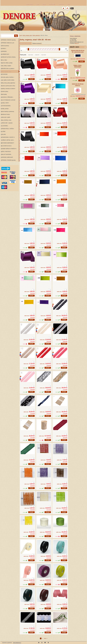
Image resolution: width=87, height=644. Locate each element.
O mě (38, 4)
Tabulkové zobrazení (25, 43)
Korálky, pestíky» (5, 109)
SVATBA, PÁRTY (5, 103)
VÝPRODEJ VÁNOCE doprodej (8, 40)
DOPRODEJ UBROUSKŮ (7, 157)
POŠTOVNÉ (52, 4)
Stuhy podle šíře (36, 35)
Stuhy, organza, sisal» (6, 71)
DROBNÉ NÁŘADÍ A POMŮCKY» (9, 149)
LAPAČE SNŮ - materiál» (7, 123)
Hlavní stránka (30, 4)
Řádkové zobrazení (37, 43)
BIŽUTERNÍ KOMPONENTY (7, 143)
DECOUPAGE (4, 74)
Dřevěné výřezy (4, 91)
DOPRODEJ (4, 51)
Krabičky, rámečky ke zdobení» (8, 89)
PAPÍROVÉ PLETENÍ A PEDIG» (8, 57)
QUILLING (3, 134)
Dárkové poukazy (5, 46)
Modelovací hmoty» (5, 114)
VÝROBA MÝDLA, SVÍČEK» (7, 129)
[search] (16, 36)
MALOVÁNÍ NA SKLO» (6, 146)
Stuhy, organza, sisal (27, 35)
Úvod (21, 35)
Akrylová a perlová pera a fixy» (8, 86)
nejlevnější (30, 55)
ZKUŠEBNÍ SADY (5, 54)
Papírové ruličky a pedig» (7, 63)
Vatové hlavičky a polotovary (7, 112)
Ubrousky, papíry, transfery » (7, 77)
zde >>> (77, 43)
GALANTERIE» (4, 126)
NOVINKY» (4, 49)
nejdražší (37, 55)
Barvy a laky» (4, 60)
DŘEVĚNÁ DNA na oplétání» (8, 69)
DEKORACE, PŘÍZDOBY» (7, 97)
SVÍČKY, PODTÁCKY (6, 152)
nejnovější (44, 55)
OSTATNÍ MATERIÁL (6, 106)
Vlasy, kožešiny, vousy (6, 120)
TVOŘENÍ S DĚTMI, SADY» (7, 140)
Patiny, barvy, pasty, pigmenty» (8, 83)
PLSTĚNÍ (3, 132)
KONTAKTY (61, 4)
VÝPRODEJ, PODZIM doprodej (8, 160)
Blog (68, 4)
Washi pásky (4, 94)
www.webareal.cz (17, 643)
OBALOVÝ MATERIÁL (6, 154)
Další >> (46, 638)
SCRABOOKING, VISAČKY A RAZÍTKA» (8, 138)
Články (44, 4)
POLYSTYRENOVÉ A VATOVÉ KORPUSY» (8, 100)
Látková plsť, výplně (6, 117)
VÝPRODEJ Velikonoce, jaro (8, 43)
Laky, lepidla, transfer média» (8, 80)
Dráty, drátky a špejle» (6, 66)
